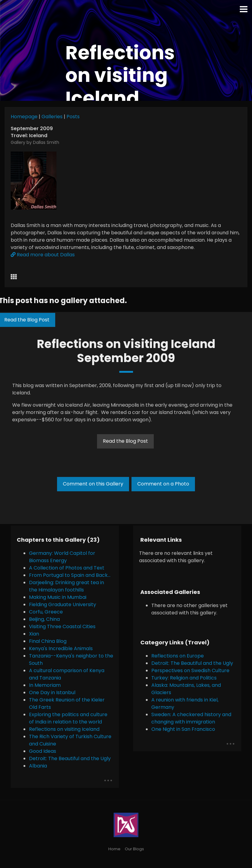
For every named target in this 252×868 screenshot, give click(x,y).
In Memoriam (45, 685)
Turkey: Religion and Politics (184, 678)
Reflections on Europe (178, 656)
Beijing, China (44, 619)
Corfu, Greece (46, 612)
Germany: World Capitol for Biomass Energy (62, 557)
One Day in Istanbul (52, 692)
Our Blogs (134, 849)
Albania (38, 766)
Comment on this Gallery (93, 484)
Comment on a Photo (163, 484)
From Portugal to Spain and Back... (70, 575)
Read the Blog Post (125, 441)
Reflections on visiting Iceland (64, 729)
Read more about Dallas (43, 255)
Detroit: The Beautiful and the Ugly (70, 758)
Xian (34, 634)
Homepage (24, 117)
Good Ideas (43, 751)
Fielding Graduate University (63, 604)
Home (114, 849)
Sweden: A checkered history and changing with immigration (191, 718)
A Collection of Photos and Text (67, 568)
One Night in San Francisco (183, 729)
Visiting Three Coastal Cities (62, 626)
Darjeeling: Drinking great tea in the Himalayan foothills (67, 586)
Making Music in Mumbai (58, 597)
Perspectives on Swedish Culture (190, 670)
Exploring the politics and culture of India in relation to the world (68, 718)
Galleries (52, 117)
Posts (73, 117)
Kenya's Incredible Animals (61, 648)
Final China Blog (48, 641)
